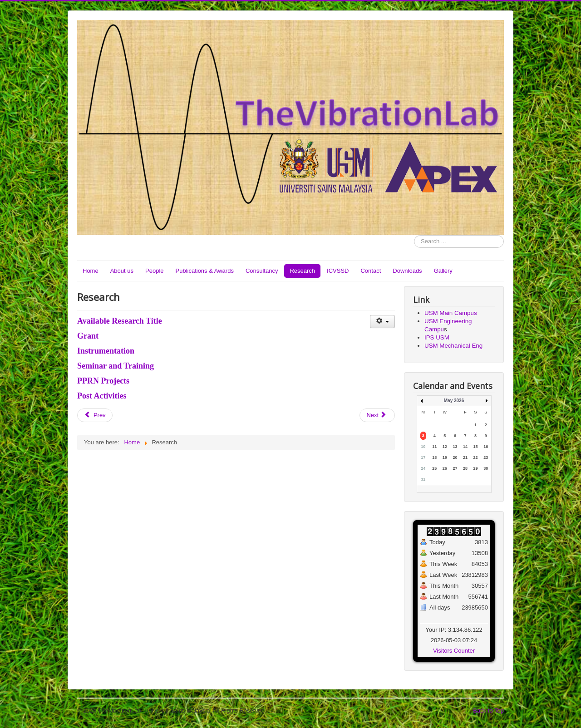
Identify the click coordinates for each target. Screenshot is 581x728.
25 (434, 468)
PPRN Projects (103, 381)
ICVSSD (338, 271)
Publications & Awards (205, 271)
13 (455, 447)
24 (423, 468)
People (154, 271)
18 (434, 457)
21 (465, 457)
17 (423, 457)
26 (445, 468)
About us (122, 271)
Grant (88, 336)
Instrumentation (106, 351)
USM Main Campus (451, 313)
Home (91, 271)
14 (465, 447)
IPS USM (437, 337)
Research (302, 271)
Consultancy (262, 271)
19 (445, 457)
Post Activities (102, 396)
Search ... (414, 235)
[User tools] (382, 322)
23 (486, 457)
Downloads (407, 271)
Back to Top (488, 711)
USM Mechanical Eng (453, 346)
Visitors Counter (454, 651)
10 (423, 447)
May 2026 (454, 401)
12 (445, 447)
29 (476, 468)
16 (486, 447)
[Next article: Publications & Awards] (377, 415)
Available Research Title (120, 321)
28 (465, 468)
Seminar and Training (116, 366)
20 (455, 457)
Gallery (443, 271)
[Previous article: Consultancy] (95, 415)
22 (476, 457)
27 (455, 468)
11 (434, 447)
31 (423, 479)
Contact (371, 271)
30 (486, 468)
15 (476, 447)
